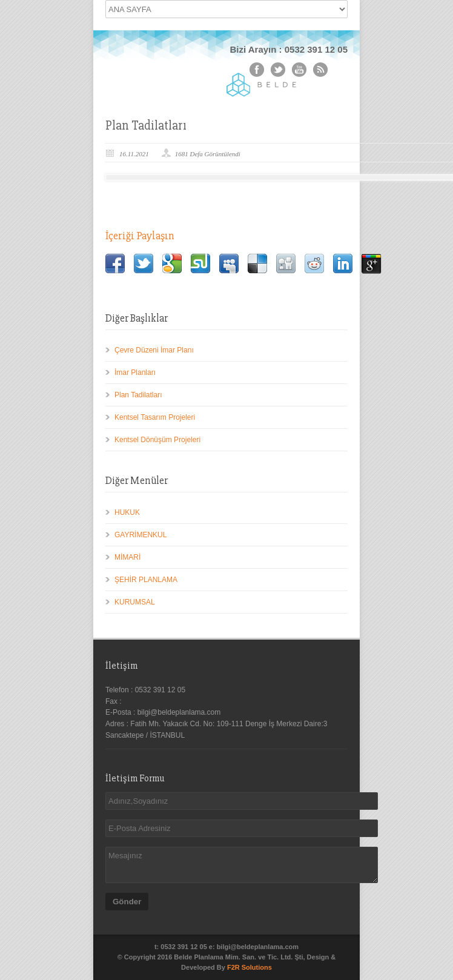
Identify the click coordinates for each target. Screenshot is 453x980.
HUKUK (127, 512)
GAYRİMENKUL (141, 535)
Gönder (127, 902)
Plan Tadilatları (138, 395)
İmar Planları (135, 372)
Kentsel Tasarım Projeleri (155, 417)
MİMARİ (127, 557)
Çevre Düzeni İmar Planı (154, 350)
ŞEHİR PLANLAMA (146, 580)
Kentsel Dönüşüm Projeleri (157, 440)
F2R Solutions (250, 967)
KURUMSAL (135, 602)
